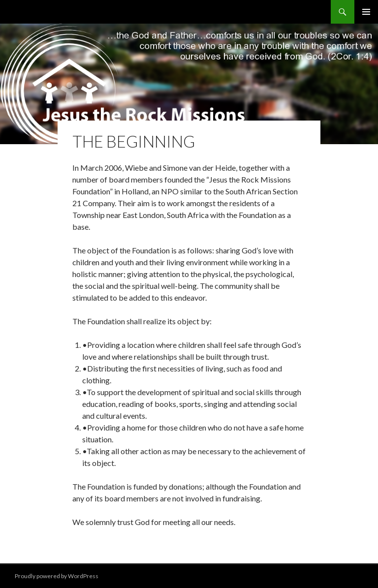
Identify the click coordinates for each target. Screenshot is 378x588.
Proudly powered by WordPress (57, 576)
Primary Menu (366, 12)
